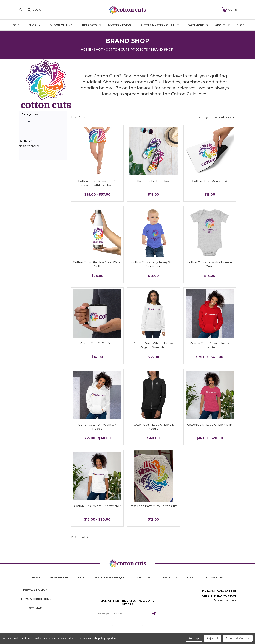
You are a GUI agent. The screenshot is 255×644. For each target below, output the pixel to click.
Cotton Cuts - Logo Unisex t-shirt (210, 425)
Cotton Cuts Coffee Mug (97, 343)
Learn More (197, 25)
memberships (59, 578)
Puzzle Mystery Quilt (160, 25)
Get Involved (213, 578)
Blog (241, 25)
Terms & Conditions (35, 599)
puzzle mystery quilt (111, 578)
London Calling (60, 25)
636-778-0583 (227, 601)
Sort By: (203, 117)
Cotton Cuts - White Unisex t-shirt (97, 506)
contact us (168, 578)
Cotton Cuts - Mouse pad (210, 181)
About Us (144, 578)
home (36, 578)
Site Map (35, 608)
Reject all (213, 638)
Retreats (92, 25)
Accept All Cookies (238, 638)
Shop (34, 25)
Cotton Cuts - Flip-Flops (153, 181)
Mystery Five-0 (119, 25)
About (223, 25)
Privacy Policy (35, 590)
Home (15, 25)
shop (82, 578)
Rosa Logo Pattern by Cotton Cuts (154, 506)
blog (190, 578)
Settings (194, 638)
